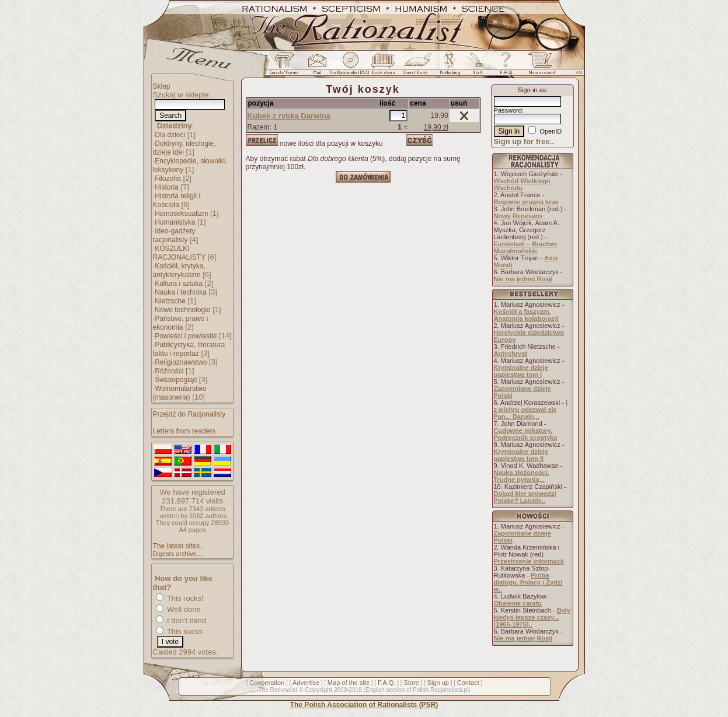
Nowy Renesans (518, 216)
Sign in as (532, 90)
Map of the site (349, 683)
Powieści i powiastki (186, 336)
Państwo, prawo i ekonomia (181, 323)
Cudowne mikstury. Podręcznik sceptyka (526, 434)
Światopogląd (176, 380)
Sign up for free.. (524, 141)
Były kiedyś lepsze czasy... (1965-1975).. (532, 617)
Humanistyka (175, 222)
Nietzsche (170, 301)
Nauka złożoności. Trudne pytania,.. (522, 476)
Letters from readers (184, 431)
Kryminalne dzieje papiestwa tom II (521, 455)
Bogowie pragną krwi (526, 202)
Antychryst (511, 354)
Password (508, 110)
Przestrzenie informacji (529, 561)
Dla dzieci (170, 135)
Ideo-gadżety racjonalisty (174, 235)
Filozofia (168, 179)
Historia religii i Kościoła (177, 200)
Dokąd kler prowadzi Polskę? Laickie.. (525, 497)
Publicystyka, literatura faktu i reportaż (189, 349)
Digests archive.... (178, 554)
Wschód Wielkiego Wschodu (522, 184)
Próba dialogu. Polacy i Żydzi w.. (528, 582)
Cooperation (267, 683)
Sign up (438, 683)
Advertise (306, 683)
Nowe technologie (182, 310)
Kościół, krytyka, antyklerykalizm (179, 270)
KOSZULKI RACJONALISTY (180, 253)
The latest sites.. (178, 546)
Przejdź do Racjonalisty (189, 414)
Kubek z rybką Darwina (289, 116)
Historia (167, 187)
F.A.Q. (387, 683)
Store (411, 683)
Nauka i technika (181, 292)
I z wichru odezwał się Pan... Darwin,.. (531, 410)
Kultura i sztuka (179, 284)
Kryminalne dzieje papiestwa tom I (521, 371)
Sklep (162, 86)
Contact (468, 683)
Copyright (318, 690)
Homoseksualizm (181, 214)
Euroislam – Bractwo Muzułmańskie (526, 247)
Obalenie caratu (518, 603)
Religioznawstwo (181, 362)
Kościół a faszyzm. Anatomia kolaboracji (526, 315)
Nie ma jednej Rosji (523, 279)
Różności (169, 371)
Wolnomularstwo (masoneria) (180, 393)
